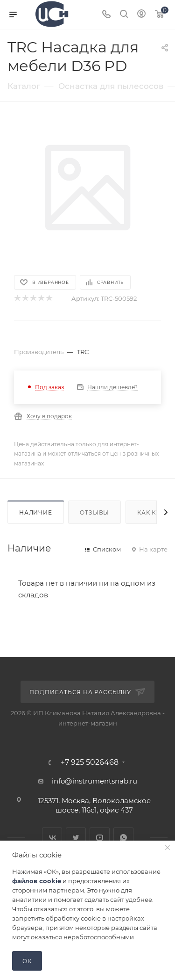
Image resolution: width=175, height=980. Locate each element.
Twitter (76, 838)
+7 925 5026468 (90, 762)
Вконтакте (52, 838)
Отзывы (94, 512)
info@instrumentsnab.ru (94, 781)
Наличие (36, 512)
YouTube (100, 838)
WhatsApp (123, 838)
